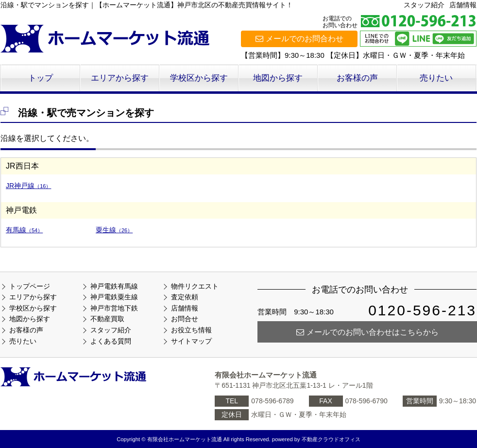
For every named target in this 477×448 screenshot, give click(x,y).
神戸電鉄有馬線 (114, 286)
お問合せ (185, 319)
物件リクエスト (195, 286)
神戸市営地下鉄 (114, 308)
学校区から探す (199, 78)
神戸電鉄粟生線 (114, 297)
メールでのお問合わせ (299, 39)
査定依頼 (185, 297)
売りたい (436, 78)
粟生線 (114, 230)
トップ (41, 78)
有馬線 (24, 230)
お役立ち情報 (191, 330)
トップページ (30, 286)
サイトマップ (191, 341)
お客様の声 (357, 78)
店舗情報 (463, 5)
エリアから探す (120, 78)
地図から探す (278, 78)
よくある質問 (111, 341)
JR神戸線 (28, 186)
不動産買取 (107, 319)
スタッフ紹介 (424, 5)
